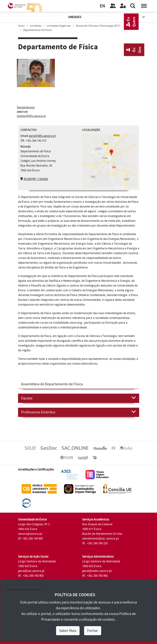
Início (21, 26)
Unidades (107, 17)
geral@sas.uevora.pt (31, 571)
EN (102, 6)
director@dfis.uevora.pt (31, 116)
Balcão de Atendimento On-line (102, 534)
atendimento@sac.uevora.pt (100, 539)
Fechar (93, 631)
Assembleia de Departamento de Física (52, 384)
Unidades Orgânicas (59, 26)
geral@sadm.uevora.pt (97, 571)
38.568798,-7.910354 (36, 179)
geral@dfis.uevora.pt (42, 136)
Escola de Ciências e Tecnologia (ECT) (98, 26)
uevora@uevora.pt (30, 534)
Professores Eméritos (79, 412)
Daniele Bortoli (26, 107)
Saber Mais (68, 631)
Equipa (79, 398)
